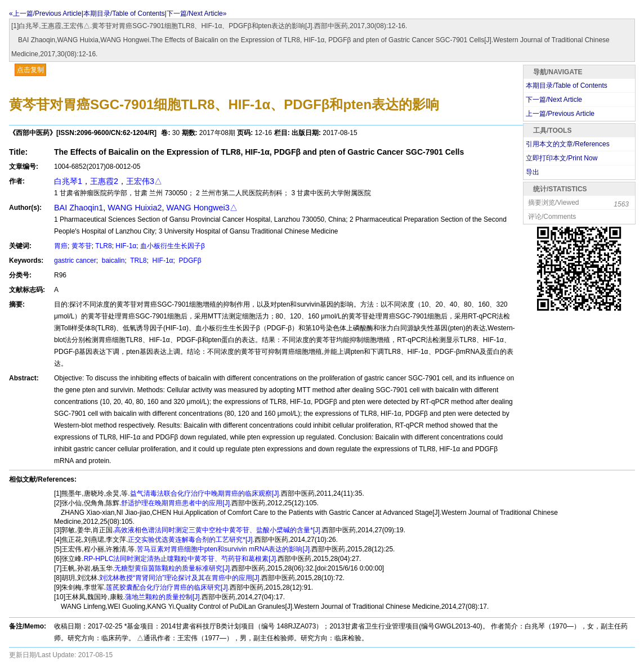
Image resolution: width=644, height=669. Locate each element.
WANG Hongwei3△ (202, 208)
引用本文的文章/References (568, 144)
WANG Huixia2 (135, 208)
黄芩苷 (82, 246)
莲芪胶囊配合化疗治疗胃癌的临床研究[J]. (168, 587)
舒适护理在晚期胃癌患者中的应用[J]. (176, 503)
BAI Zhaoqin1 (79, 208)
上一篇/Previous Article (560, 114)
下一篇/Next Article (554, 100)
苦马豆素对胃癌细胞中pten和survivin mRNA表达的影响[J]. (224, 549)
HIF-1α (126, 246)
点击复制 (30, 70)
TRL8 (137, 261)
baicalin (112, 261)
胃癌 (61, 246)
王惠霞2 (104, 181)
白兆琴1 (68, 181)
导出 (533, 172)
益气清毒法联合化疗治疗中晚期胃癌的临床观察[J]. (205, 493)
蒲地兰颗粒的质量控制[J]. (163, 597)
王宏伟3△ (144, 181)
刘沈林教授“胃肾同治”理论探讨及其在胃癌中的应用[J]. (180, 578)
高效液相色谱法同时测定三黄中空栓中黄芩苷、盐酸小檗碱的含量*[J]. (218, 530)
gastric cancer (75, 261)
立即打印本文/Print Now (562, 158)
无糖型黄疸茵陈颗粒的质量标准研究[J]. (173, 568)
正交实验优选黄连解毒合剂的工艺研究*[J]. (191, 540)
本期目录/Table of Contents (124, 14)
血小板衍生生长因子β (173, 246)
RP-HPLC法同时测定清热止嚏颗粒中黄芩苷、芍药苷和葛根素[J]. (181, 559)
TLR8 (103, 246)
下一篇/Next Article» (197, 14)
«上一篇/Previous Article (45, 14)
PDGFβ (189, 261)
